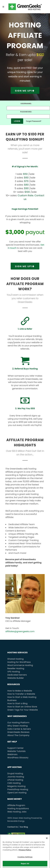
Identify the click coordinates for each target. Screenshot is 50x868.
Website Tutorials (16, 751)
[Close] (47, 842)
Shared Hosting (15, 659)
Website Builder (16, 678)
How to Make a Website (20, 691)
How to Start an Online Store (22, 707)
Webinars (12, 754)
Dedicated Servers (17, 675)
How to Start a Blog (17, 703)
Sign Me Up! (25, 91)
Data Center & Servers (19, 729)
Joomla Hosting (16, 777)
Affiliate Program (16, 805)
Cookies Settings (25, 861)
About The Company (18, 735)
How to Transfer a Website (21, 694)
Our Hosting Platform (18, 723)
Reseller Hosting (16, 668)
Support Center (15, 748)
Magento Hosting (16, 786)
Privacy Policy (25, 854)
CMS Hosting (14, 783)
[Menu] (3, 7)
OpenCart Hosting (17, 793)
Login (17, 121)
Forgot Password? (34, 121)
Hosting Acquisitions (18, 809)
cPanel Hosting (15, 780)
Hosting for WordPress (19, 662)
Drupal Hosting (15, 773)
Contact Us (13, 827)
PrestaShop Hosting (18, 789)
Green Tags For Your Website (23, 710)
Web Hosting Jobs (17, 812)
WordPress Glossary (18, 758)
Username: (26, 104)
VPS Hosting (14, 672)
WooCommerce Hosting (20, 665)
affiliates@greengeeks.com (20, 631)
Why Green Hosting (17, 726)
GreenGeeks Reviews (18, 732)
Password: (26, 112)
